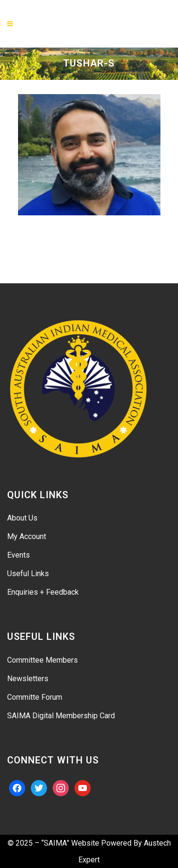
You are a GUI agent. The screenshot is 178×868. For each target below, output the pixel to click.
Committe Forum (35, 697)
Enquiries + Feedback (43, 592)
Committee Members (42, 660)
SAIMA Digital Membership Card (61, 716)
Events (19, 555)
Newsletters (28, 679)
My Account (27, 536)
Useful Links (28, 574)
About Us (22, 518)
